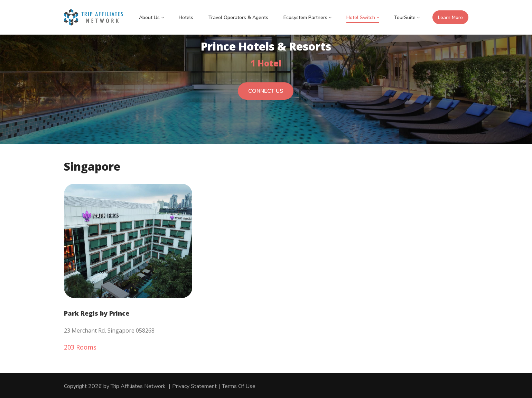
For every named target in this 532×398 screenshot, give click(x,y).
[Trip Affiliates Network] (94, 17)
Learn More (450, 17)
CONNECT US (266, 95)
